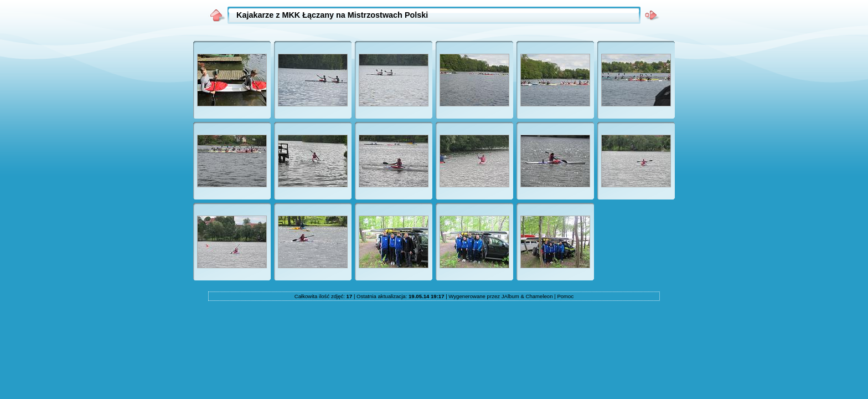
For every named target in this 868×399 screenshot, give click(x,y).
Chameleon (539, 296)
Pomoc (565, 296)
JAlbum (510, 296)
